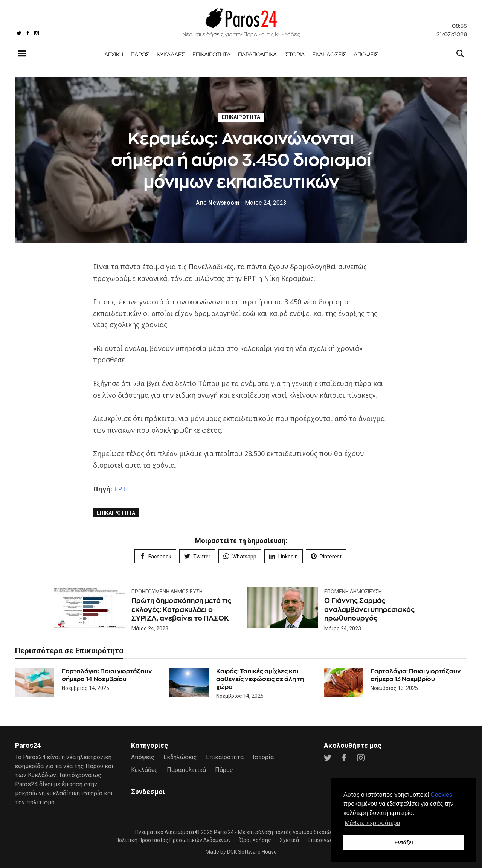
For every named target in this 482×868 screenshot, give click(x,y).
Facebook (155, 556)
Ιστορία (294, 54)
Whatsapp (240, 556)
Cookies (441, 795)
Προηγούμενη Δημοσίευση (167, 592)
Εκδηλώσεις (329, 54)
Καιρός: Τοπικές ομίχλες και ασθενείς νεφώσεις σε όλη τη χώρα (260, 679)
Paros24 (224, 832)
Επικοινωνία (323, 840)
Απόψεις (366, 54)
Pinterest (326, 556)
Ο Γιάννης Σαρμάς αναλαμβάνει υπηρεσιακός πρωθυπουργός (369, 609)
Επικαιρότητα (211, 54)
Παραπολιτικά (257, 54)
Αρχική (114, 54)
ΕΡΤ (120, 489)
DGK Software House (252, 852)
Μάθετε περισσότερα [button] (372, 823)
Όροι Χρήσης (255, 840)
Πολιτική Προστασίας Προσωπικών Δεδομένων (173, 840)
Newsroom (218, 203)
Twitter (197, 556)
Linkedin (284, 556)
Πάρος (140, 54)
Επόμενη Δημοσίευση (353, 592)
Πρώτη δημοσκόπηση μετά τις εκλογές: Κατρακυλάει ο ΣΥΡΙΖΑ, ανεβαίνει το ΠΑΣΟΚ (181, 609)
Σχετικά (289, 840)
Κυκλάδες (171, 54)
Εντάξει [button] (404, 842)
